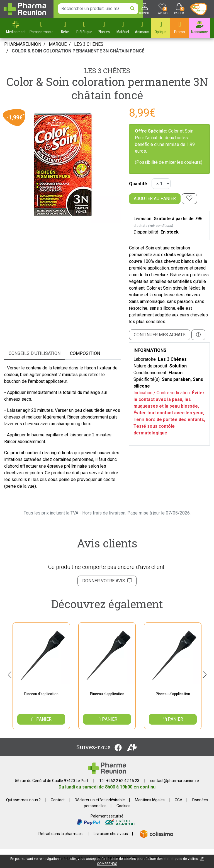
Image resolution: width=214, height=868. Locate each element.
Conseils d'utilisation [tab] (35, 353)
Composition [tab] (85, 353)
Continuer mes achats (160, 335)
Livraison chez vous (111, 834)
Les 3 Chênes (107, 71)
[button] (9, 675)
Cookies (123, 806)
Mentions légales (150, 800)
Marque (58, 44)
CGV (178, 800)
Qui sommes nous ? (23, 800)
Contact (58, 800)
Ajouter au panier (155, 199)
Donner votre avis (107, 581)
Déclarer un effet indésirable (100, 800)
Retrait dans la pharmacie (61, 834)
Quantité (138, 184)
